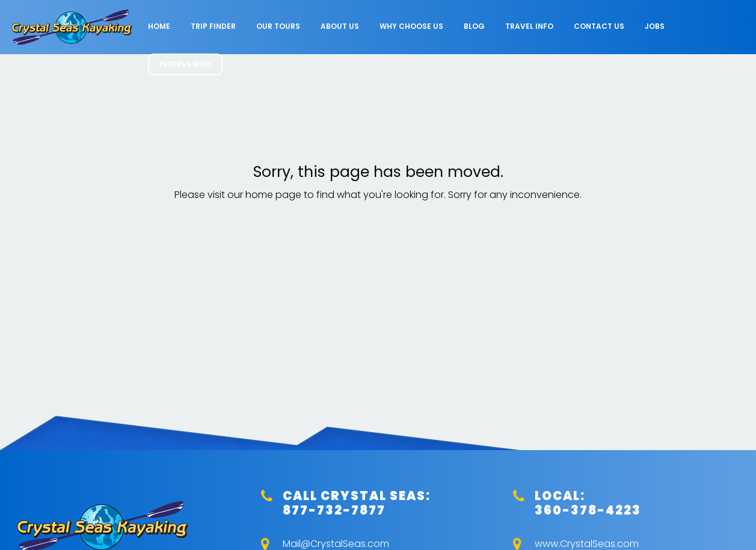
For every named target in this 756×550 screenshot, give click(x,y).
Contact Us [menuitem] (599, 26)
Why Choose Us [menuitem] (411, 26)
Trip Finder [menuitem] (213, 26)
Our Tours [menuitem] (278, 26)
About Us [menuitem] (340, 26)
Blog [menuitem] (474, 26)
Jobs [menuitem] (655, 26)
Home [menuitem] (159, 26)
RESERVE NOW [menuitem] (185, 64)
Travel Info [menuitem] (529, 26)
